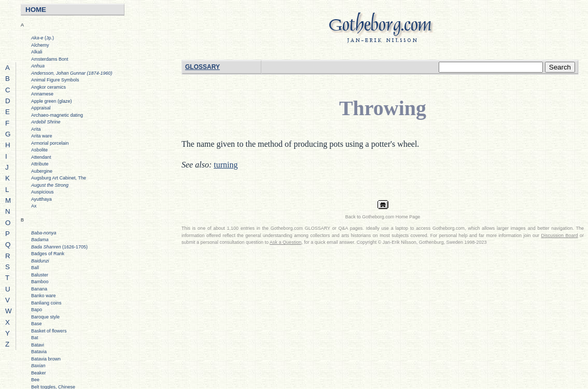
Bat (35, 338)
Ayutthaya (41, 199)
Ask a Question (285, 242)
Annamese (42, 94)
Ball (35, 268)
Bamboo (40, 282)
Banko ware (44, 296)
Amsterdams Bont (50, 59)
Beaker (39, 373)
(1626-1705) (59, 247)
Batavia (39, 352)
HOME (36, 10)
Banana (39, 289)
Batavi (38, 345)
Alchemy (40, 45)
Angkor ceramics (48, 87)
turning (226, 165)
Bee (35, 380)
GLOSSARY (202, 67)
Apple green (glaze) (52, 101)
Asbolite (39, 150)
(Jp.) (43, 38)
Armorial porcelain (50, 143)
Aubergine (42, 171)
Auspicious (43, 192)
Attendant (41, 157)
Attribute (40, 164)
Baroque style (45, 317)
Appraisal (41, 108)
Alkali (37, 52)
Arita (36, 129)
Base (37, 324)
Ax (34, 206)
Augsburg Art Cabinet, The (59, 178)
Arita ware (42, 136)
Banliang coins (46, 303)
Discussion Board (560, 235)
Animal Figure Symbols (55, 80)
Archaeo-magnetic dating (57, 115)
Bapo (37, 310)
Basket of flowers (49, 331)
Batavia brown (46, 359)
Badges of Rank (48, 254)
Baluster (40, 275)
